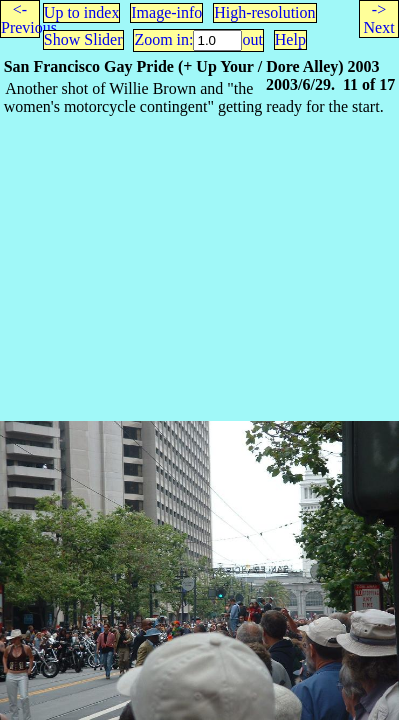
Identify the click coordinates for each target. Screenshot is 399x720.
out (252, 39)
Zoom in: (163, 39)
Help (290, 39)
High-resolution (264, 12)
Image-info (166, 12)
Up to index (82, 12)
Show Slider (83, 39)
